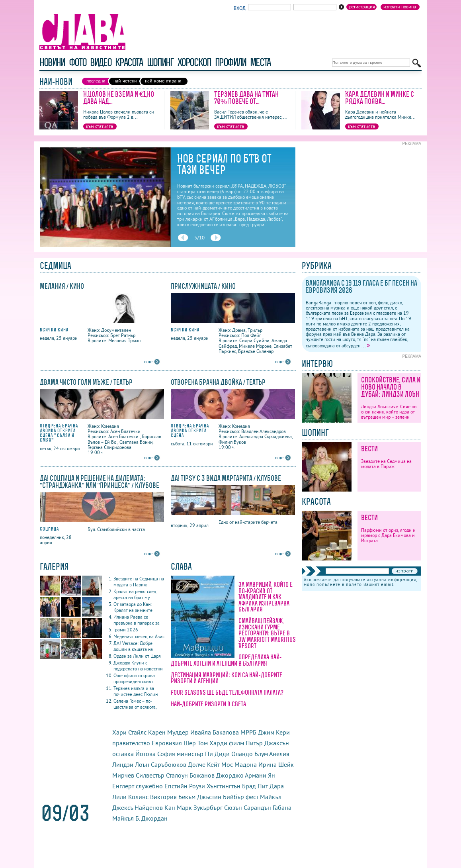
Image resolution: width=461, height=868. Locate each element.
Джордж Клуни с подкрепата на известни (138, 666)
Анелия (279, 754)
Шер (190, 743)
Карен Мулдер (168, 732)
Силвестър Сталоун (162, 775)
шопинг (160, 62)
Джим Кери (274, 732)
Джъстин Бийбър (221, 797)
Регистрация (362, 7)
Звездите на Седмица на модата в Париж (139, 582)
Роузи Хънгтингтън (215, 786)
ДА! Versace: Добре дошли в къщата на (133, 646)
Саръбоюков (169, 764)
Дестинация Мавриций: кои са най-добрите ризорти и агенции (227, 678)
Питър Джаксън (267, 743)
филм (236, 743)
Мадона (246, 764)
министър (190, 754)
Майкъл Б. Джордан (140, 818)
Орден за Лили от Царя (137, 656)
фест (252, 797)
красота (129, 62)
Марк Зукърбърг (200, 807)
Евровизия (167, 743)
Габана (282, 807)
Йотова (146, 754)
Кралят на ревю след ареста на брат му (135, 594)
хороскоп (194, 62)
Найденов (149, 807)
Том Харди (212, 743)
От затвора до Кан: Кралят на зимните (133, 607)
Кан (170, 807)
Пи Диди (217, 754)
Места (260, 62)
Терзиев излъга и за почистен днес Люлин (136, 691)
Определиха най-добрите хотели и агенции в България (226, 660)
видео (101, 62)
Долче (197, 764)
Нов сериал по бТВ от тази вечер (224, 164)
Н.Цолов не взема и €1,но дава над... (119, 98)
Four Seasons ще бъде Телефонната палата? (227, 692)
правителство (131, 743)
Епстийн (176, 786)
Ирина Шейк (276, 764)
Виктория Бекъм (173, 797)
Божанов (202, 775)
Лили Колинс (130, 797)
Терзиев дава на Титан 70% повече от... (246, 98)
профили (230, 62)
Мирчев (123, 775)
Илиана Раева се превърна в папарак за (137, 620)
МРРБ (248, 732)
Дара (277, 786)
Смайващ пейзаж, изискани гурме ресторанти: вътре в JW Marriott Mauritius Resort (267, 633)
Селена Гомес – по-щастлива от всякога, (135, 704)
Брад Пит (255, 786)
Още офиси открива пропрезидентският (134, 678)
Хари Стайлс (129, 732)
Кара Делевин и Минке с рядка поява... (380, 98)
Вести (369, 449)
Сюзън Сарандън (248, 807)
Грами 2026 (126, 630)
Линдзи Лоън (131, 764)
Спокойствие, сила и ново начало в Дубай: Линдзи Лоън (391, 387)
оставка (123, 754)
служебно (149, 786)
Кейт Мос (220, 764)
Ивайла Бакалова (215, 732)
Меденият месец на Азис (139, 636)
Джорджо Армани (241, 775)
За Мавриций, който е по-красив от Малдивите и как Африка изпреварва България (266, 597)
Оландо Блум (250, 754)
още (148, 362)
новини (52, 62)
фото (78, 62)
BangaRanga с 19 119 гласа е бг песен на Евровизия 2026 (361, 287)
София (166, 754)
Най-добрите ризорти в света (208, 704)
